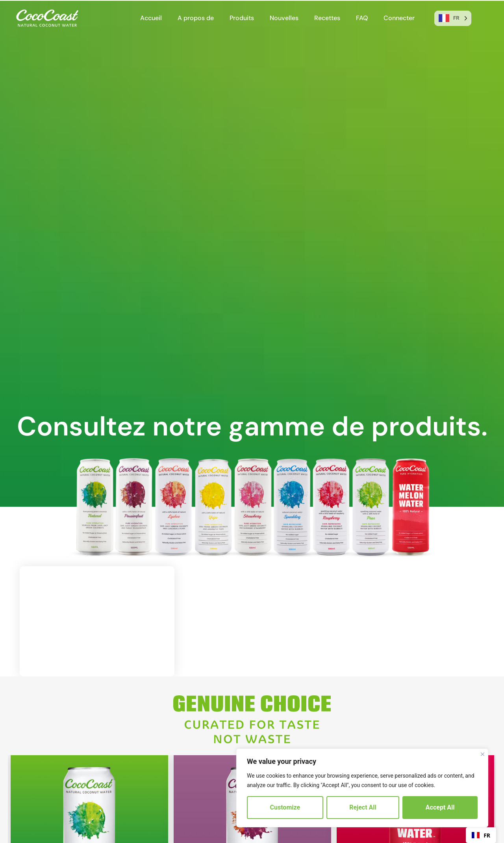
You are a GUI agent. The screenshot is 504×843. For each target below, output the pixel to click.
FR (481, 835)
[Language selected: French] (453, 18)
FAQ (362, 18)
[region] (362, 788)
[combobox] (481, 835)
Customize (285, 807)
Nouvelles (284, 18)
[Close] (483, 754)
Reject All (363, 807)
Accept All (440, 807)
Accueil (151, 18)
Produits (242, 18)
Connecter (399, 18)
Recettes (327, 18)
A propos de (196, 18)
